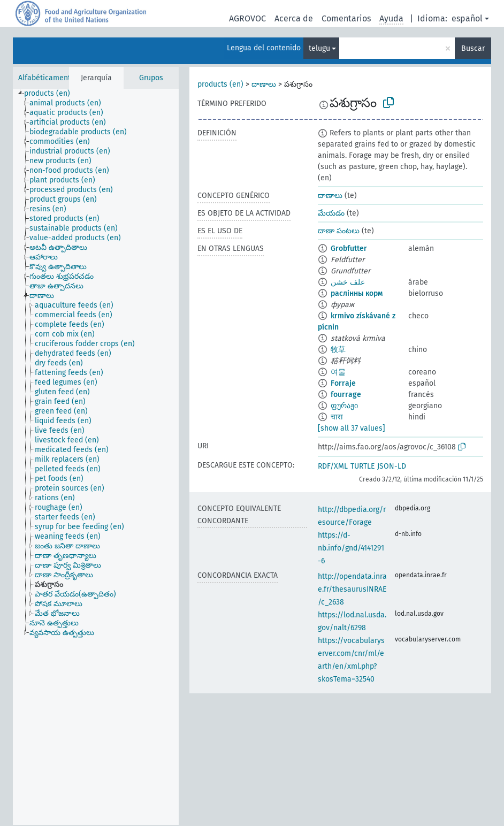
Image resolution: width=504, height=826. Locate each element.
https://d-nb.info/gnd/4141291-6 (351, 548)
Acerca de (294, 18)
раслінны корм (357, 293)
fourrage (346, 395)
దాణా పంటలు (339, 231)
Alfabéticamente (47, 78)
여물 (338, 372)
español (467, 18)
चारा (337, 417)
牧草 (338, 350)
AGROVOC (247, 18)
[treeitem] (52, 94)
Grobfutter (349, 248)
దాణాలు (264, 84)
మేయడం (331, 213)
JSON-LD (392, 466)
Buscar (473, 48)
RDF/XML (333, 466)
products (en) (220, 84)
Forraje (343, 383)
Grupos (151, 78)
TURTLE (362, 466)
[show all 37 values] (352, 428)
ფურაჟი (344, 406)
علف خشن (348, 282)
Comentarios (346, 18)
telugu (319, 48)
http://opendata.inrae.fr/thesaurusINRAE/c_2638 (352, 589)
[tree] (96, 457)
